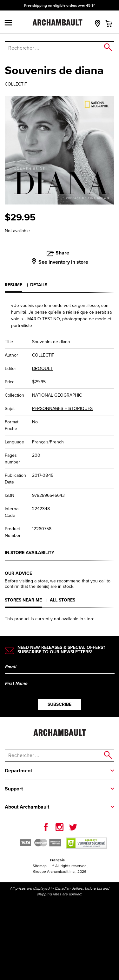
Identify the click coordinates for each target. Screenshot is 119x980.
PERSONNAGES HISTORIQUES (62, 409)
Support (14, 789)
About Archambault (27, 807)
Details (39, 285)
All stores (63, 600)
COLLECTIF (16, 84)
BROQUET (43, 368)
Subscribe (60, 704)
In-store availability (30, 553)
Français (57, 860)
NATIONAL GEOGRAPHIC (57, 395)
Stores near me (23, 600)
